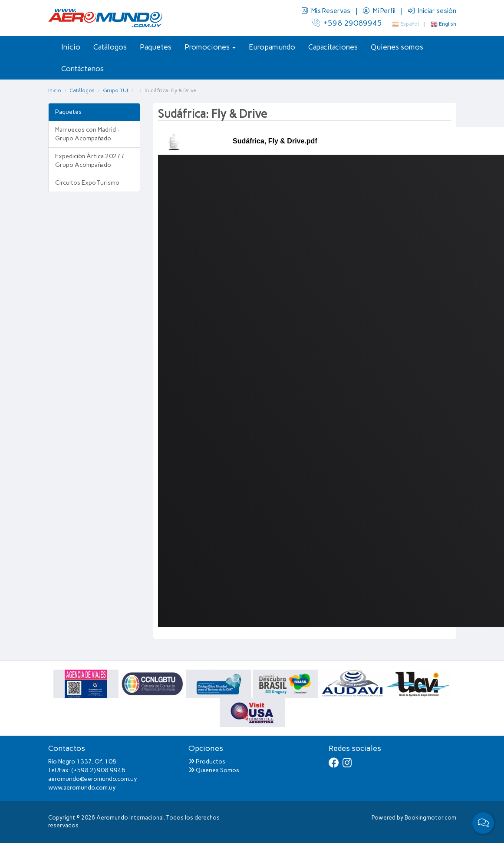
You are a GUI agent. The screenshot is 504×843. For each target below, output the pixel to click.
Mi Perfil (380, 11)
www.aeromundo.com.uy (82, 788)
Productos (207, 762)
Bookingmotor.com (430, 818)
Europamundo (272, 47)
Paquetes (156, 47)
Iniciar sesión (432, 11)
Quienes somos (397, 47)
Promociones (210, 47)
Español (405, 24)
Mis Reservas (326, 11)
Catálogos (110, 47)
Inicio (71, 47)
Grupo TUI (115, 90)
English (443, 24)
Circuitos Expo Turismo (87, 183)
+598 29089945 (347, 23)
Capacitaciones (333, 47)
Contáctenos (82, 69)
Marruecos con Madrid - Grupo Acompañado (87, 134)
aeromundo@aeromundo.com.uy (93, 779)
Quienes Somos (214, 770)
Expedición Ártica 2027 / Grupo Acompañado (89, 161)
